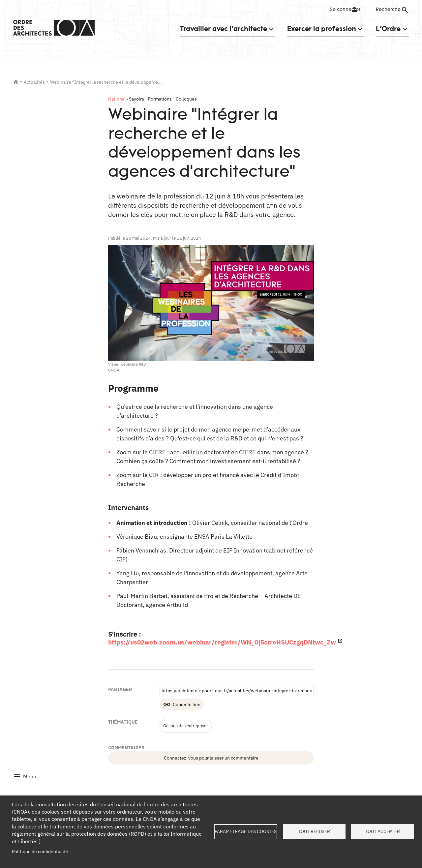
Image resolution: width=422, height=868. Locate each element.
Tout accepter (382, 831)
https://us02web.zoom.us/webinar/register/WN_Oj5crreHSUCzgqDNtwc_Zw (226, 642)
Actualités (34, 82)
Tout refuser (314, 831)
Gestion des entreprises (188, 726)
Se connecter (341, 10)
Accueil (16, 82)
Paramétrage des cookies (246, 831)
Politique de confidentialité (40, 852)
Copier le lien (187, 704)
